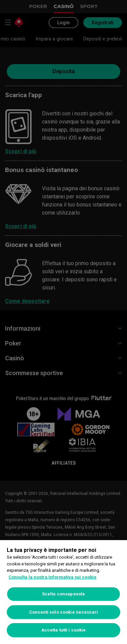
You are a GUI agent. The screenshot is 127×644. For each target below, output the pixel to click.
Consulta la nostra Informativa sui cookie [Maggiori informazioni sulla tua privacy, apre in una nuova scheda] (52, 577)
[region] (63, 592)
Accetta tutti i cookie (64, 630)
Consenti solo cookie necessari (63, 612)
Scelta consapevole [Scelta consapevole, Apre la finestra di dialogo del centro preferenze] (63, 594)
